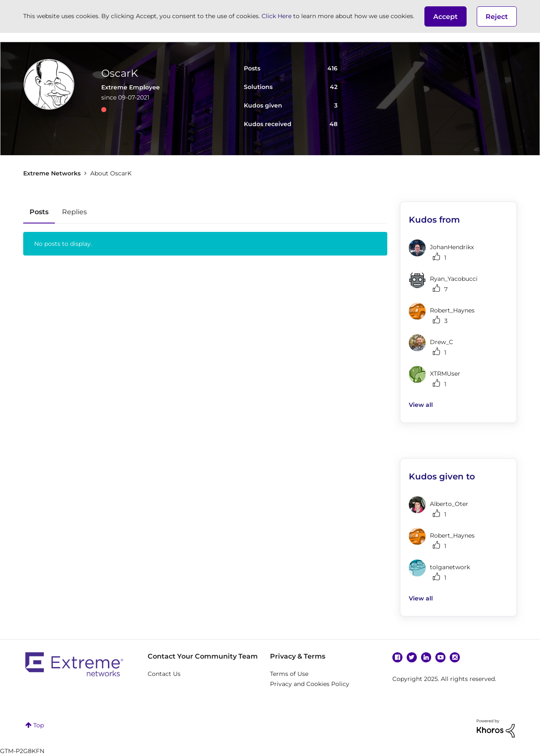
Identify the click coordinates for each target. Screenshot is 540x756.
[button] (445, 16)
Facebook (397, 657)
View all (421, 405)
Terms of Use (289, 674)
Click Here (277, 16)
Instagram (455, 657)
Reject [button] (497, 17)
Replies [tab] (74, 212)
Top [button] (39, 725)
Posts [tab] (39, 212)
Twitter (412, 657)
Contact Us (164, 674)
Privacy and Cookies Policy (310, 684)
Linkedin (426, 657)
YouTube (440, 657)
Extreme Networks (52, 173)
